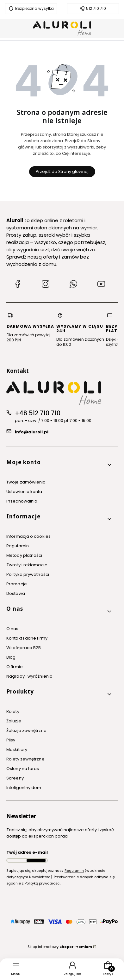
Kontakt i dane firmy (27, 638)
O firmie (15, 667)
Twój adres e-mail (27, 852)
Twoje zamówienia (26, 482)
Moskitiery (17, 750)
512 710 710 (96, 9)
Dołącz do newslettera (36, 860)
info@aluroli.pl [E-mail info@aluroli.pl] (32, 432)
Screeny (15, 778)
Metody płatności (24, 555)
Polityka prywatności (28, 574)
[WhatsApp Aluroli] (73, 285)
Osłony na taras (23, 769)
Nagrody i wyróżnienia (29, 676)
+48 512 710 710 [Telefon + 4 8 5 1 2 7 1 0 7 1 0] (38, 413)
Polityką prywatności (43, 883)
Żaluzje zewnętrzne (26, 730)
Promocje (17, 584)
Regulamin (18, 546)
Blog (11, 657)
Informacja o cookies (28, 536)
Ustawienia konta (24, 492)
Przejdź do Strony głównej (62, 171)
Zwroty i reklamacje (27, 565)
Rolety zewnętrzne (25, 759)
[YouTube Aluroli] (101, 285)
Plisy (11, 740)
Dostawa (16, 593)
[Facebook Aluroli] (18, 285)
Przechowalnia (22, 501)
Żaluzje (14, 721)
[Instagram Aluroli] (46, 285)
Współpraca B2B (24, 648)
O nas (12, 629)
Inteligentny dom (24, 788)
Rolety (13, 711)
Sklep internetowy (60, 947)
